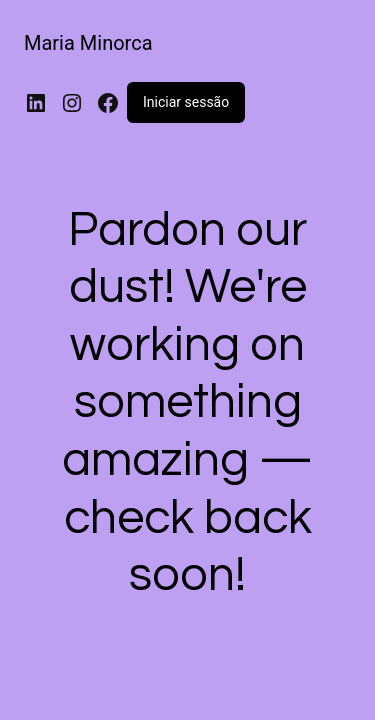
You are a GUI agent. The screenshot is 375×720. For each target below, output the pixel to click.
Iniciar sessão (186, 102)
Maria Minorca (88, 43)
